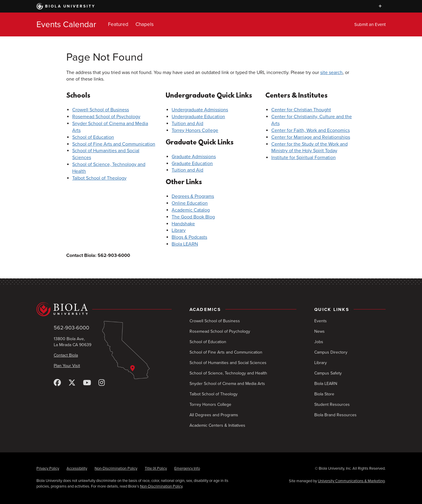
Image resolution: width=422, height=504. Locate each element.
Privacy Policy (48, 468)
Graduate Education (192, 164)
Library (179, 230)
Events (321, 321)
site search (331, 73)
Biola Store (324, 394)
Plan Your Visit (67, 366)
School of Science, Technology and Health (228, 373)
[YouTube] (87, 383)
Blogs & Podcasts (189, 237)
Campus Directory (331, 352)
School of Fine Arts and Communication (114, 144)
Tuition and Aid (187, 124)
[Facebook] (57, 383)
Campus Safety (328, 373)
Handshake (183, 224)
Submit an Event (370, 24)
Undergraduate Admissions (200, 110)
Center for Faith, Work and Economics (311, 130)
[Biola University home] (104, 309)
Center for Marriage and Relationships (311, 137)
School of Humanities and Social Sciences (228, 363)
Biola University (66, 6)
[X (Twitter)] (72, 383)
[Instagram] (102, 383)
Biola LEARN (185, 244)
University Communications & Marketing (351, 481)
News (319, 331)
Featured (118, 24)
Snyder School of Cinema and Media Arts (227, 384)
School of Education (93, 137)
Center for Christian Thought (301, 110)
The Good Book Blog (193, 217)
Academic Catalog (191, 210)
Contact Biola (66, 355)
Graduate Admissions (194, 157)
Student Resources (332, 404)
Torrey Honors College (195, 130)
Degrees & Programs (193, 196)
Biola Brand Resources (335, 415)
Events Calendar (66, 24)
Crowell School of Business (101, 110)
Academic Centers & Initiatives (217, 425)
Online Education (190, 203)
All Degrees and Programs (214, 415)
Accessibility (77, 468)
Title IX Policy (156, 468)
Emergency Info (187, 468)
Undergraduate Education (198, 117)
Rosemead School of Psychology (106, 117)
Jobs (319, 342)
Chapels (145, 24)
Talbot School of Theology (99, 178)
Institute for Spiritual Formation (304, 158)
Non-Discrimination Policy (116, 468)
